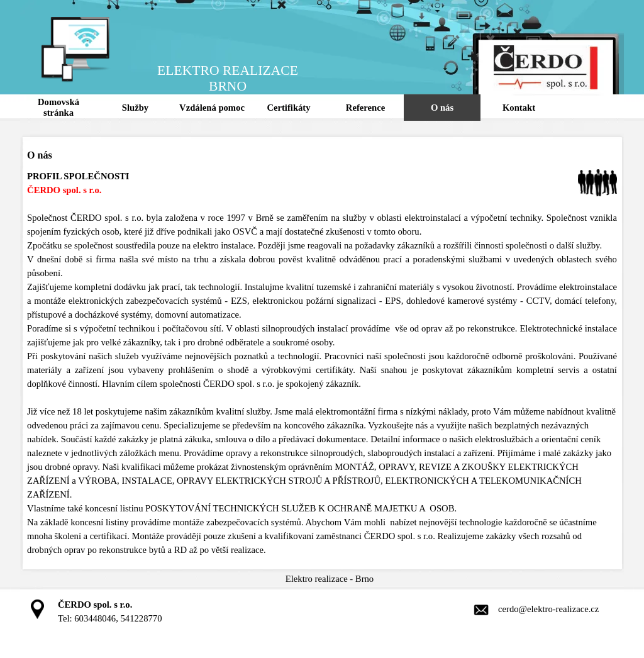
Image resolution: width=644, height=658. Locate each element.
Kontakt (519, 108)
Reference (365, 108)
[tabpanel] (322, 363)
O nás (442, 108)
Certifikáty (288, 108)
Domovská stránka (58, 107)
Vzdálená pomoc (212, 108)
